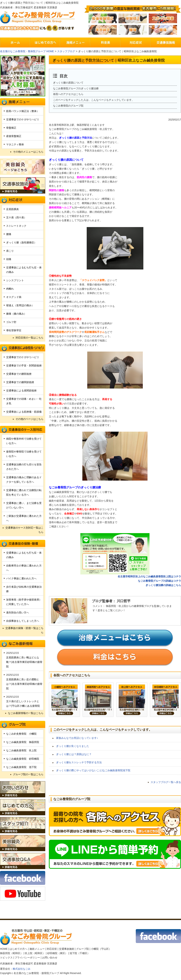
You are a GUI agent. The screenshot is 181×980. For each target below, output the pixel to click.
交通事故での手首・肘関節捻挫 (24, 366)
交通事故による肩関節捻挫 (21, 391)
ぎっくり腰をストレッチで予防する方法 (79, 762)
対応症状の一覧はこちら (30, 338)
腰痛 (9, 234)
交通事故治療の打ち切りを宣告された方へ (24, 467)
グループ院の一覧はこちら (28, 774)
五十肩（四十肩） (16, 217)
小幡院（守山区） (101, 949)
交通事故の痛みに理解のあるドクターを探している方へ (24, 480)
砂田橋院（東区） (57, 953)
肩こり (10, 251)
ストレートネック (16, 226)
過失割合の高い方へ (18, 612)
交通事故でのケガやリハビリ (23, 119)
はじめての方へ (18, 949)
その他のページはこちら (30, 419)
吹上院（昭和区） (35, 953)
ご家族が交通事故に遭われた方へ (24, 518)
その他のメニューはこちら (28, 152)
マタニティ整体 (15, 144)
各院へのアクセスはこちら (68, 94)
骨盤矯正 (11, 128)
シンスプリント (15, 280)
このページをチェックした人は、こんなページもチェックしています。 (94, 100)
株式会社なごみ (22, 969)
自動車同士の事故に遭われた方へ (24, 568)
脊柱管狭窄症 (14, 330)
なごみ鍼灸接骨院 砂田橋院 (23, 759)
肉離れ (10, 289)
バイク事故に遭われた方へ (21, 578)
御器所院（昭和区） (11, 953)
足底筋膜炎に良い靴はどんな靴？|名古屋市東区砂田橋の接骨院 (24, 662)
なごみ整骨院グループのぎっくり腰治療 (76, 88)
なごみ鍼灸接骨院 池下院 (21, 767)
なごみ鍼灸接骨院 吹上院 (21, 750)
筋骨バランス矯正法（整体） (23, 111)
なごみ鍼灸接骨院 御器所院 (23, 742)
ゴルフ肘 (11, 322)
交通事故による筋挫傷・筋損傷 (24, 412)
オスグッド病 (14, 297)
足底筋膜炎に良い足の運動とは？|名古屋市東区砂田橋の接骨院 (24, 684)
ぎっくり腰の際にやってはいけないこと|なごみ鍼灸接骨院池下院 (93, 770)
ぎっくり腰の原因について (68, 83)
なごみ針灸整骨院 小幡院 (21, 734)
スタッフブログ (66, 51)
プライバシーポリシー (27, 958)
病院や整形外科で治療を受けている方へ (24, 441)
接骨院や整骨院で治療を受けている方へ (24, 454)
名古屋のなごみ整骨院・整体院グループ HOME (27, 51)
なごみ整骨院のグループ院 (68, 106)
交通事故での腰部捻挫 (19, 374)
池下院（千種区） (80, 953)
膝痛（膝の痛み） (16, 314)
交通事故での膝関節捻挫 (20, 382)
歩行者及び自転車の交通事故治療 (24, 589)
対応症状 (52, 949)
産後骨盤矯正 (14, 136)
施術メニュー (37, 949)
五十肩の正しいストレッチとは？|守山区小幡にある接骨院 (23, 704)
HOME (4, 949)
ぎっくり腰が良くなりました (73, 746)
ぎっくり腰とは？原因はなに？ (74, 754)
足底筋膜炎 (12, 209)
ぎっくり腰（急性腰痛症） (21, 242)
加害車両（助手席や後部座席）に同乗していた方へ (24, 602)
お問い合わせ (50, 958)
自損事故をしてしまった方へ (23, 621)
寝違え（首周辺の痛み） (20, 305)
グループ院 (83, 949)
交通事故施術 (67, 949)
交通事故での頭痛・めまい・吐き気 (24, 401)
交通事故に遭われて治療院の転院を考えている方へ (24, 492)
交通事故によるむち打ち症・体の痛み (24, 270)
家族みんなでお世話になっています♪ (77, 738)
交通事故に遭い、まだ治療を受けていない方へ (24, 505)
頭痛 (9, 259)
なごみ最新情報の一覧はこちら (26, 713)
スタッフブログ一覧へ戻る (166, 782)
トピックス (6, 958)
